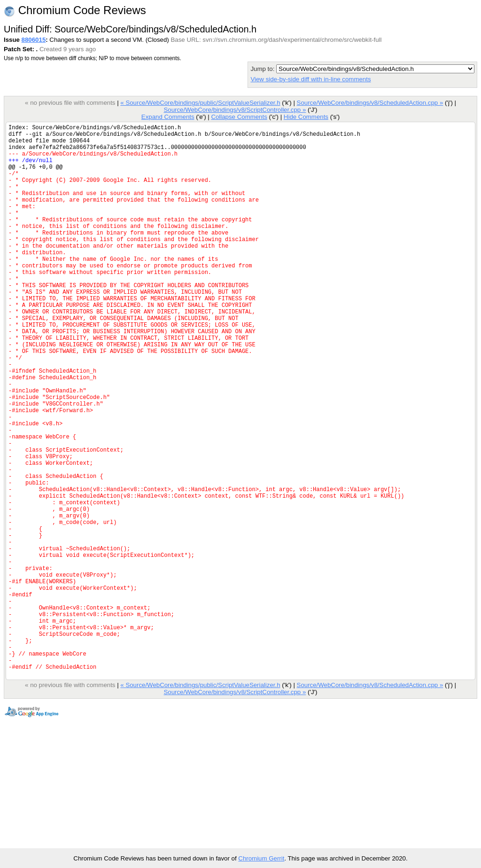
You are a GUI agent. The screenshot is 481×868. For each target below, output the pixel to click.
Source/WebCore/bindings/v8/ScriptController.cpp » (235, 110)
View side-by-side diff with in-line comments (310, 79)
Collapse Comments (239, 117)
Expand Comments (168, 117)
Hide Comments (306, 117)
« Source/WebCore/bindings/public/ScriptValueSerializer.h (200, 103)
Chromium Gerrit (261, 858)
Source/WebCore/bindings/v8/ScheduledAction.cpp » (370, 103)
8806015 (34, 40)
